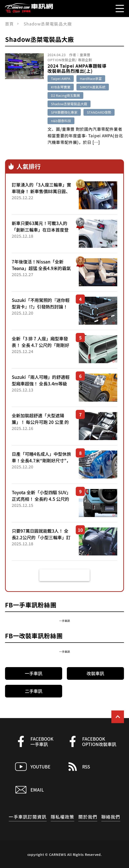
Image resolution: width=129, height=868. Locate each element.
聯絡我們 (111, 817)
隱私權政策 (63, 817)
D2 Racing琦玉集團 (65, 95)
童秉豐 (85, 55)
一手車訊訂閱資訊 (28, 817)
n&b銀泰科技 (61, 121)
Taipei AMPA (61, 79)
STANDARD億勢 (99, 112)
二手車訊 (34, 691)
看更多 (65, 575)
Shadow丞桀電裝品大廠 (69, 104)
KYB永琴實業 (61, 87)
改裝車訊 (95, 673)
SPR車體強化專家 (64, 112)
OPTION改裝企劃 (61, 60)
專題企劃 (85, 60)
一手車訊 (64, 621)
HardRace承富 (91, 79)
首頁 (9, 24)
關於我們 (88, 817)
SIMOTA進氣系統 (93, 87)
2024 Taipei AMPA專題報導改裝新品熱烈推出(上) (77, 68)
